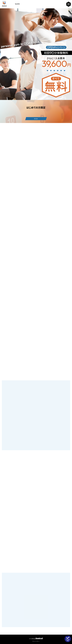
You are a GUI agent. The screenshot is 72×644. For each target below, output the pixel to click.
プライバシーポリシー (36, 641)
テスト (36, 119)
